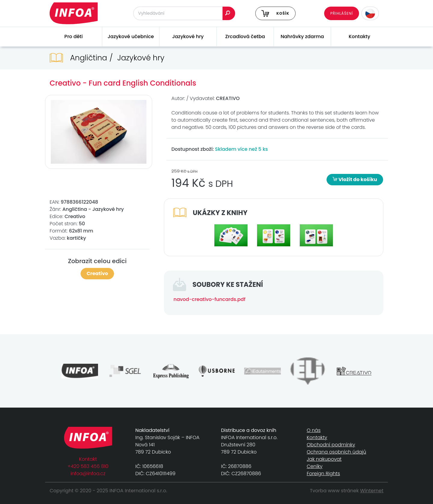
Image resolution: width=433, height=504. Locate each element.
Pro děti (74, 36)
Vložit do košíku (355, 179)
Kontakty (360, 36)
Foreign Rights (323, 474)
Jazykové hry (188, 36)
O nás (314, 430)
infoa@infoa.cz (88, 474)
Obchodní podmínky (331, 445)
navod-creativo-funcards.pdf (209, 299)
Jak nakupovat (324, 459)
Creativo (97, 273)
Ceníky (315, 466)
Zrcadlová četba (245, 36)
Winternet (372, 491)
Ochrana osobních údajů (336, 452)
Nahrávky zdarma (302, 36)
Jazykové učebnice (131, 36)
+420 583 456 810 (88, 466)
